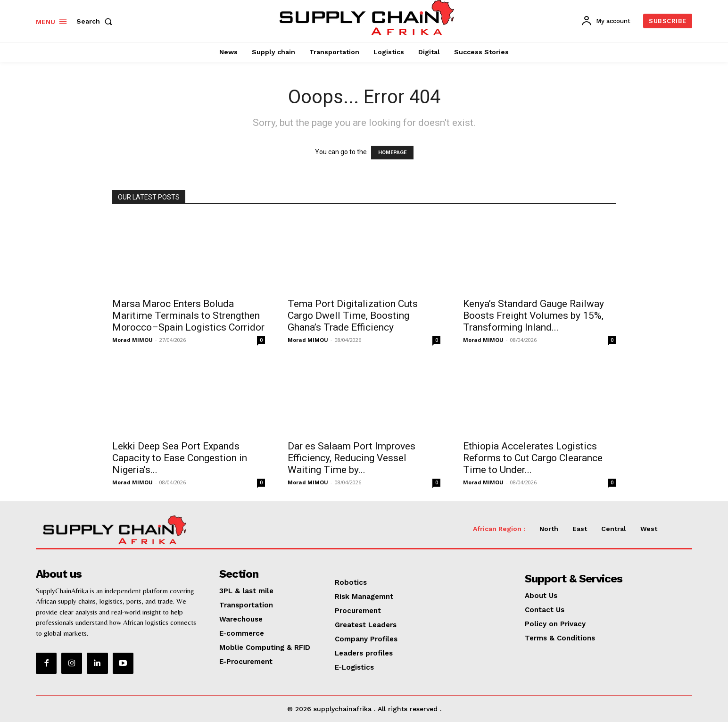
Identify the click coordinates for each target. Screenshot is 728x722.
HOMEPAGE (392, 153)
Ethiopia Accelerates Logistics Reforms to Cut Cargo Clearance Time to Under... (533, 458)
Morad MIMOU (132, 340)
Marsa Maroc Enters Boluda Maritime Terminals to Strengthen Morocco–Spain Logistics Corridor (188, 315)
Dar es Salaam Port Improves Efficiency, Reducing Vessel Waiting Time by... (352, 458)
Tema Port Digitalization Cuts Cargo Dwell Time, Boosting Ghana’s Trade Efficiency (353, 315)
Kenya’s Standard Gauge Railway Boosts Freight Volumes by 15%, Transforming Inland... (534, 315)
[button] (96, 21)
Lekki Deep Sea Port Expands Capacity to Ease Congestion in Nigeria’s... (180, 458)
